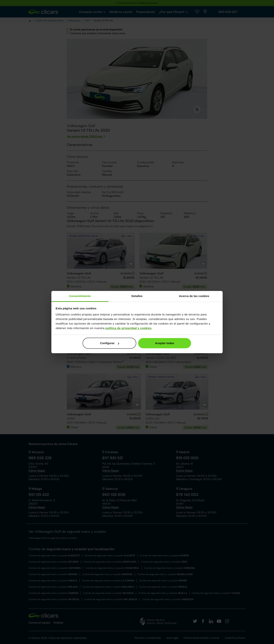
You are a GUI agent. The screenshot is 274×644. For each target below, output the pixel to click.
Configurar (110, 343)
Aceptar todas (165, 343)
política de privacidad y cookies (128, 328)
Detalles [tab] (137, 296)
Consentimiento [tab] (80, 296)
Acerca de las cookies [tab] (194, 296)
